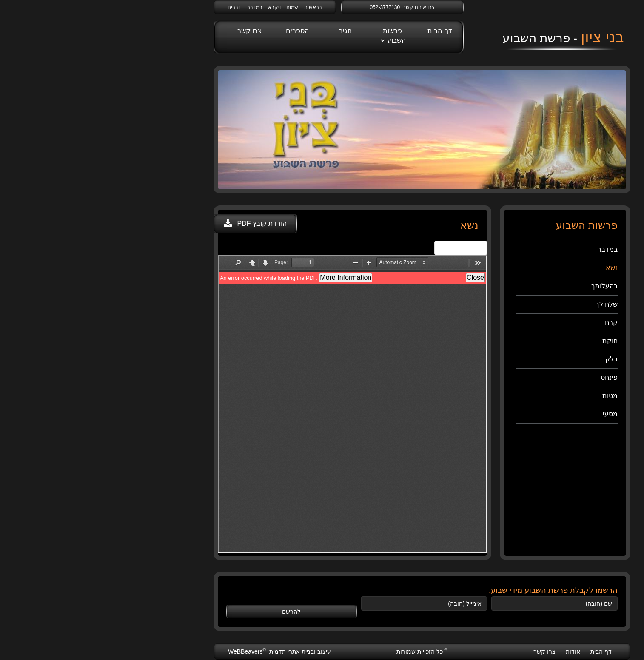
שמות (192, 7)
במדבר (155, 7)
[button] (155, 224)
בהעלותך (504, 286)
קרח (511, 323)
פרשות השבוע (295, 36)
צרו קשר (150, 31)
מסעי (510, 414)
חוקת (510, 341)
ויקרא (174, 7)
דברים (134, 7)
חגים (245, 31)
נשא (512, 268)
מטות (510, 396)
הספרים (197, 31)
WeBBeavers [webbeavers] (148, 651)
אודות (473, 651)
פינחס (509, 377)
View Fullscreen (361, 248)
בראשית (213, 7)
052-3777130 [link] (285, 7)
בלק (511, 359)
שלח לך (507, 304)
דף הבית (340, 31)
